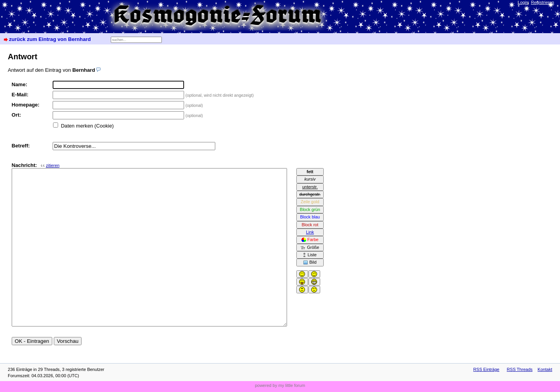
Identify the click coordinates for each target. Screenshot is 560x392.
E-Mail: (20, 95)
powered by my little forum (280, 385)
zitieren (53, 165)
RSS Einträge (486, 369)
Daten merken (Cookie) (87, 126)
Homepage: (26, 105)
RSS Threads (520, 369)
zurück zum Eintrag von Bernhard (50, 39)
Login (523, 2)
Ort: (16, 115)
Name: (19, 84)
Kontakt (545, 369)
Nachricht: (36, 165)
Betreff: (21, 146)
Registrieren (543, 2)
